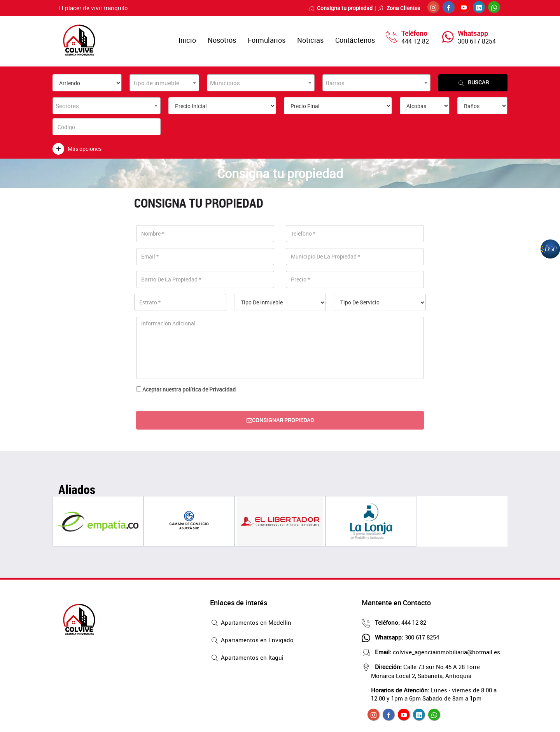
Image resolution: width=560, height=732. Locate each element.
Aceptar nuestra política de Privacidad (189, 389)
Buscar (473, 83)
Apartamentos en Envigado (252, 641)
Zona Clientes (399, 8)
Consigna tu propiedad (340, 8)
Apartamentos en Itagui (247, 658)
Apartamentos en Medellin (251, 623)
